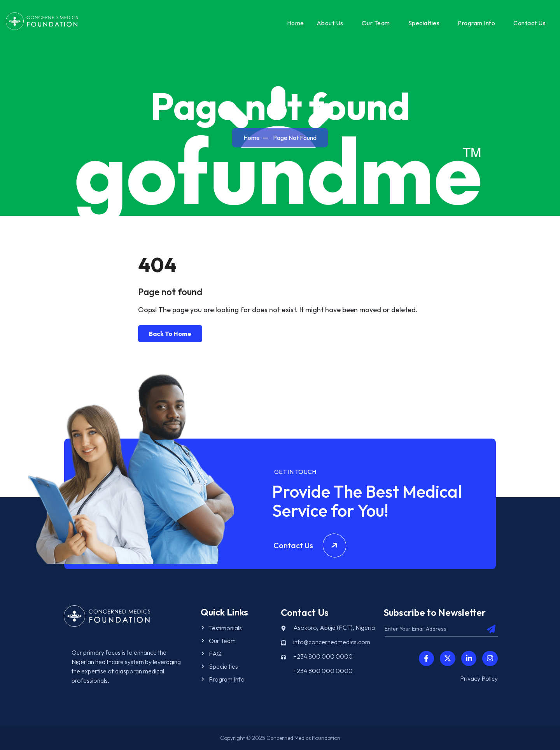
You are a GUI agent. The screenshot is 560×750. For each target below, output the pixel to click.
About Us (330, 23)
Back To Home (170, 334)
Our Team (376, 23)
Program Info (476, 23)
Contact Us (529, 23)
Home (296, 23)
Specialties (424, 23)
